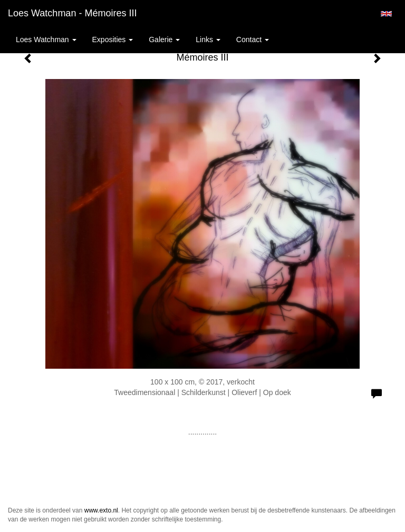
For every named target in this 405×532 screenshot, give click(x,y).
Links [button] (208, 40)
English (386, 14)
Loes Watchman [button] (46, 40)
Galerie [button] (164, 40)
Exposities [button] (113, 40)
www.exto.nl (101, 510)
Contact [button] (253, 40)
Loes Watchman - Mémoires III (72, 13)
